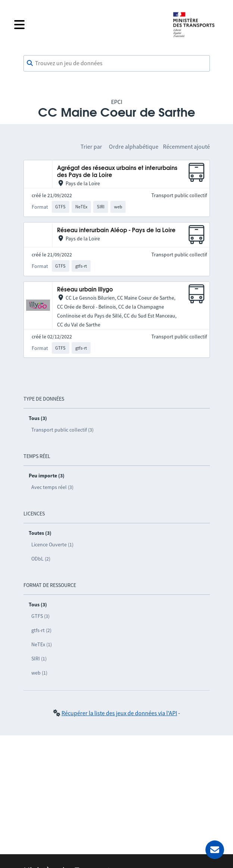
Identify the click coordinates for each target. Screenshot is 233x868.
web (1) (39, 673)
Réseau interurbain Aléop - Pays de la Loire (116, 231)
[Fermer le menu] (87, 25)
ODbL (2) (41, 559)
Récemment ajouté (186, 146)
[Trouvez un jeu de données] (117, 63)
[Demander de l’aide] (215, 850)
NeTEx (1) (42, 644)
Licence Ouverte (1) (52, 545)
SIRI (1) (39, 659)
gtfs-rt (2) (41, 630)
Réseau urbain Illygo (85, 290)
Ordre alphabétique (134, 146)
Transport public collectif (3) (62, 430)
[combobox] (117, 63)
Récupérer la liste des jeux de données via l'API (119, 713)
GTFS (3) (40, 616)
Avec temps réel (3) (52, 487)
